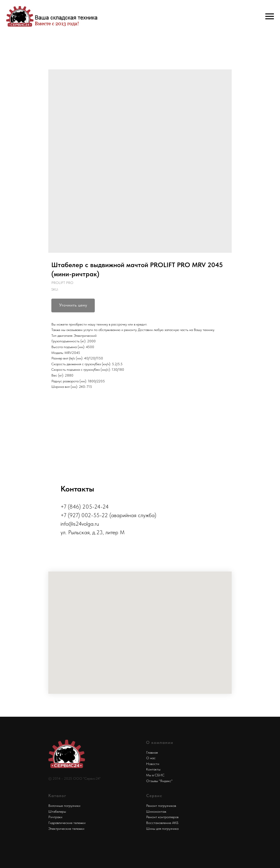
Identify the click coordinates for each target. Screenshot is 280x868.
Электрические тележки (66, 829)
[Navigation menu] (270, 17)
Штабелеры (57, 811)
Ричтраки (55, 817)
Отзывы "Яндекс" (159, 781)
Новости (153, 764)
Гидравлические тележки (67, 823)
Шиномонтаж (156, 811)
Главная (152, 752)
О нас (151, 758)
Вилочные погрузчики (64, 806)
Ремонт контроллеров (162, 817)
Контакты (153, 769)
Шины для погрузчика (162, 829)
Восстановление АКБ (162, 823)
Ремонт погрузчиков (161, 806)
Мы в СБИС (155, 775)
